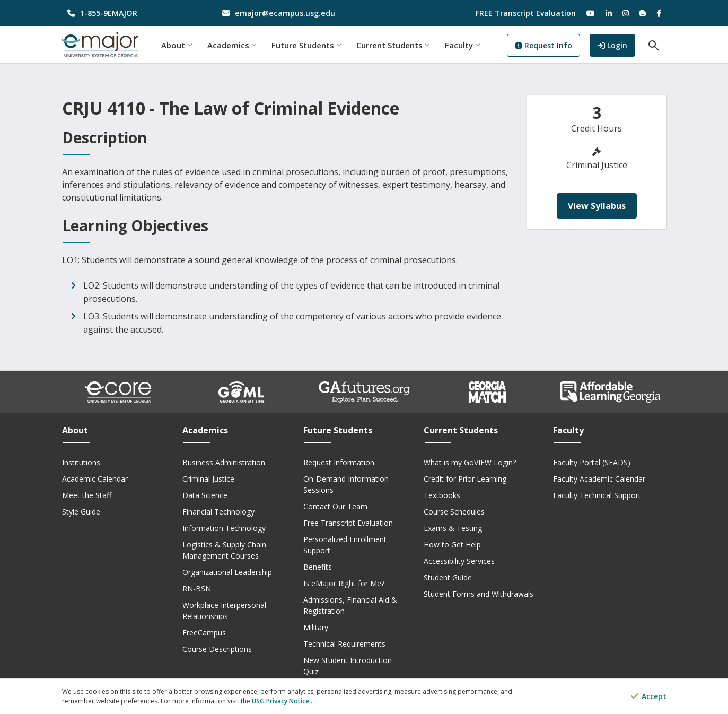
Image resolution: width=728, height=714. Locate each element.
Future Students (307, 45)
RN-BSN (197, 589)
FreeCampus (204, 633)
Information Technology (224, 528)
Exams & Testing (453, 528)
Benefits (318, 567)
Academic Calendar (95, 479)
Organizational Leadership (227, 572)
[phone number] (132, 13)
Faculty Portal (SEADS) (592, 462)
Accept (649, 697)
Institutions (81, 462)
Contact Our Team (335, 506)
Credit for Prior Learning (465, 479)
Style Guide (81, 512)
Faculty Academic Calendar (599, 479)
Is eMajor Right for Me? (344, 583)
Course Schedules (454, 512)
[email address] (287, 13)
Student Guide (448, 577)
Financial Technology (218, 512)
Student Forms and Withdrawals (479, 594)
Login (617, 44)
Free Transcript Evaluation (348, 523)
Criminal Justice (208, 479)
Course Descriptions (217, 649)
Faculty (463, 45)
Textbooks (442, 495)
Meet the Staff (87, 495)
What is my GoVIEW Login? (470, 462)
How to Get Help (452, 545)
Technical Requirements (344, 644)
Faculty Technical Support (597, 495)
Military (316, 627)
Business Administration (224, 462)
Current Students (394, 45)
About (177, 45)
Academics (233, 45)
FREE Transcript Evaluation (526, 13)
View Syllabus (597, 206)
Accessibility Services (459, 561)
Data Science (205, 495)
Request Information (339, 462)
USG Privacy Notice (281, 701)
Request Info (545, 45)
